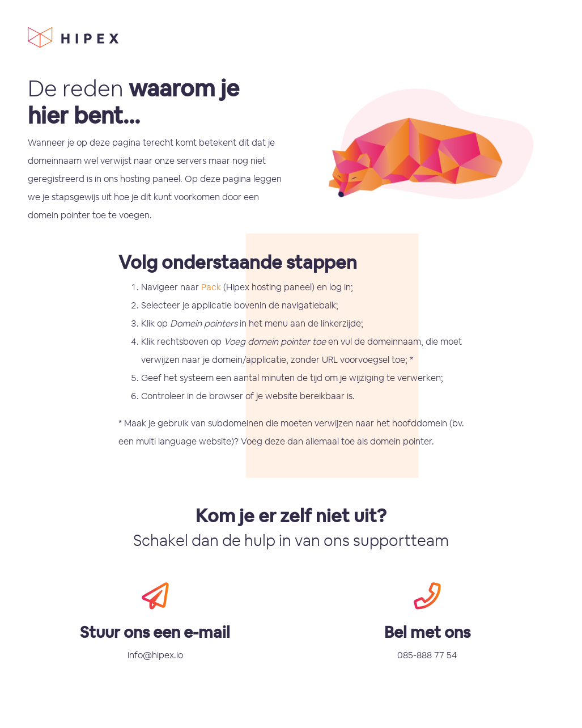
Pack (211, 287)
